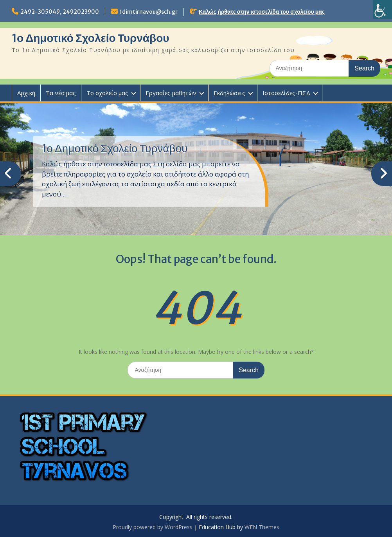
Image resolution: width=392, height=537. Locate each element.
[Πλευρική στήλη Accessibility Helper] (383, 9)
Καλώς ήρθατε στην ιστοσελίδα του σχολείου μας (262, 12)
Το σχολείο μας (107, 93)
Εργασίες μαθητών (171, 93)
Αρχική (26, 93)
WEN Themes (262, 527)
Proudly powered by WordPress (153, 527)
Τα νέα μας (61, 93)
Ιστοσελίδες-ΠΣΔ (286, 93)
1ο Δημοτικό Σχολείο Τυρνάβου (91, 38)
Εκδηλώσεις (229, 93)
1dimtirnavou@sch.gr (149, 12)
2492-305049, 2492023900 (60, 12)
